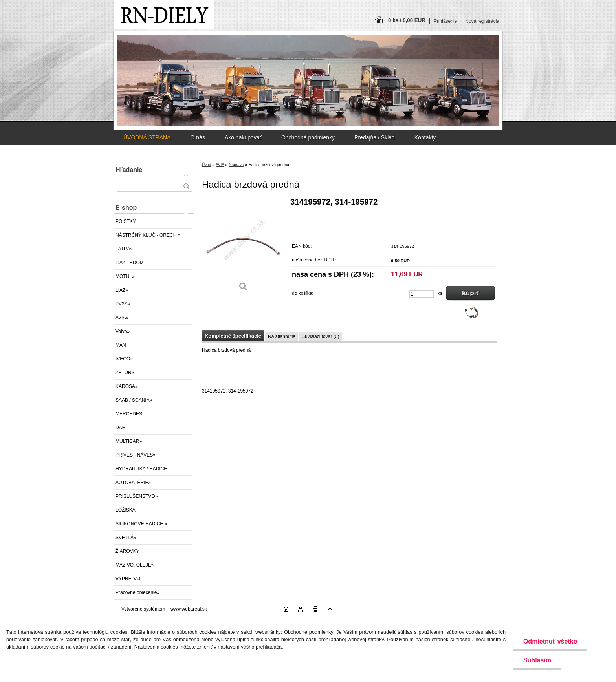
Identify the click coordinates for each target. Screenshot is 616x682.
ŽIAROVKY (127, 551)
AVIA (220, 165)
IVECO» (124, 359)
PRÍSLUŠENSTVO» (137, 496)
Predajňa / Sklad (375, 137)
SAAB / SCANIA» (134, 400)
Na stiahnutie (282, 336)
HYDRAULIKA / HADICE (141, 469)
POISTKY (126, 221)
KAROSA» (127, 386)
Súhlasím (537, 660)
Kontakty (425, 137)
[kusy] (422, 294)
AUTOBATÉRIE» (133, 483)
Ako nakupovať (243, 137)
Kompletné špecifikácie (233, 336)
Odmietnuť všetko (550, 641)
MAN (121, 345)
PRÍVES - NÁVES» (136, 455)
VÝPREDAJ (128, 579)
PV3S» (123, 304)
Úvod (206, 165)
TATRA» (124, 249)
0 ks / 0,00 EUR (407, 20)
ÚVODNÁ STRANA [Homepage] (147, 137)
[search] (186, 186)
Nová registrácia (482, 21)
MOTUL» (125, 276)
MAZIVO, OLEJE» (135, 565)
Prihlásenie (445, 21)
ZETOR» (125, 373)
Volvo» (123, 331)
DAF (120, 428)
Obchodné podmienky (308, 137)
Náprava (236, 165)
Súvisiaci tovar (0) (320, 336)
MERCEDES (129, 414)
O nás (198, 137)
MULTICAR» (129, 441)
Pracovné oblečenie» (137, 592)
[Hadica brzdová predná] (243, 247)
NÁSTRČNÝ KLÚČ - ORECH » (148, 235)
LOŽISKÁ (126, 510)
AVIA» (122, 318)
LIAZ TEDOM (130, 263)
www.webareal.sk (189, 609)
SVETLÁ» (126, 538)
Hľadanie (129, 170)
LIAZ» (122, 290)
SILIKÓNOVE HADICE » (141, 524)
